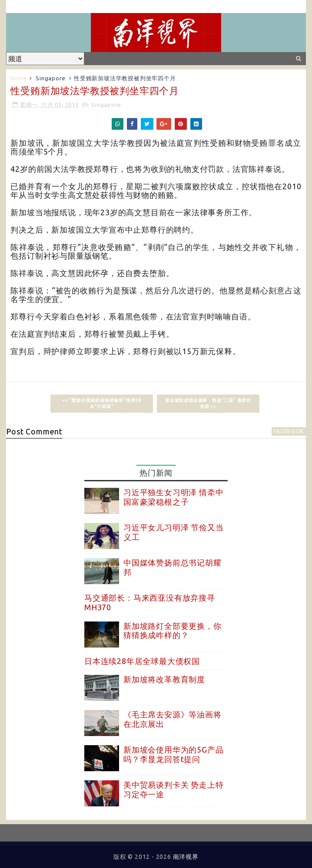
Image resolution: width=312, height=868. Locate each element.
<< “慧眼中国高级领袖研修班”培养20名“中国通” (102, 403)
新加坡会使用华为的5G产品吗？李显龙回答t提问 (173, 754)
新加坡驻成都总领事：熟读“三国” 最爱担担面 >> (208, 403)
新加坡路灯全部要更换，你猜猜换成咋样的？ (173, 631)
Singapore (50, 78)
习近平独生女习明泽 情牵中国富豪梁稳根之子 (173, 497)
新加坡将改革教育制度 (164, 679)
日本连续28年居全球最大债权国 (142, 661)
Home (19, 78)
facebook (289, 431)
